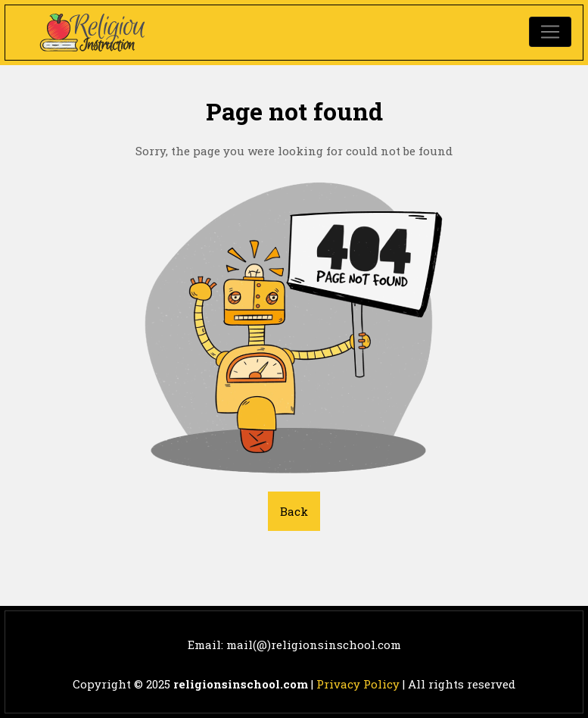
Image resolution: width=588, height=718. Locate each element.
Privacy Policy (358, 684)
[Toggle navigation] (550, 32)
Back (294, 511)
